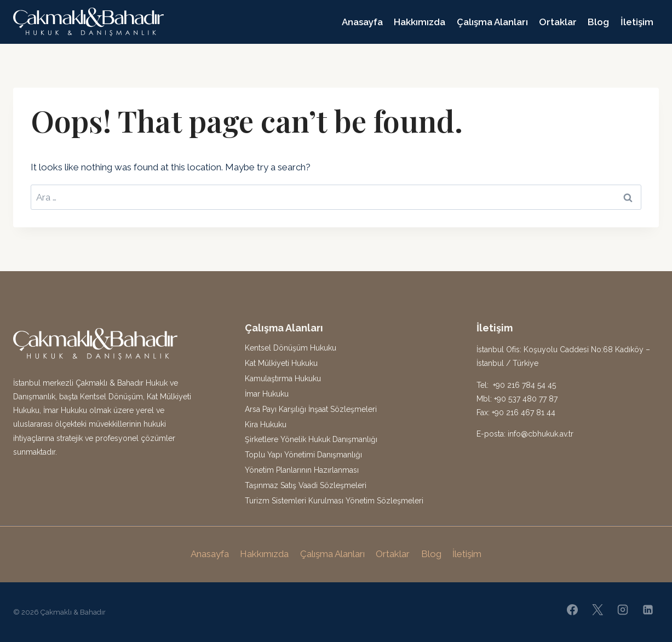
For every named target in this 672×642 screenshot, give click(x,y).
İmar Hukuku (267, 394)
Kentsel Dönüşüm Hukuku (291, 348)
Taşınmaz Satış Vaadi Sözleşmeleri (306, 485)
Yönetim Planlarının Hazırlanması (302, 470)
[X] (598, 610)
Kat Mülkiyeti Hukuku (281, 363)
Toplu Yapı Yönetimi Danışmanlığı (303, 455)
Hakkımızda (420, 22)
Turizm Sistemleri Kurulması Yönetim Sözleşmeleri (334, 501)
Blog (598, 22)
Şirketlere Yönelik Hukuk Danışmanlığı (311, 439)
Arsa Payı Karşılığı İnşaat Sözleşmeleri (311, 409)
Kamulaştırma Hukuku (283, 379)
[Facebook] (572, 610)
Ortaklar (558, 22)
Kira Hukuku (266, 425)
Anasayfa (362, 22)
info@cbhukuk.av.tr (541, 434)
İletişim (637, 22)
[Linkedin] (648, 610)
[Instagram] (623, 610)
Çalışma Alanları (492, 22)
